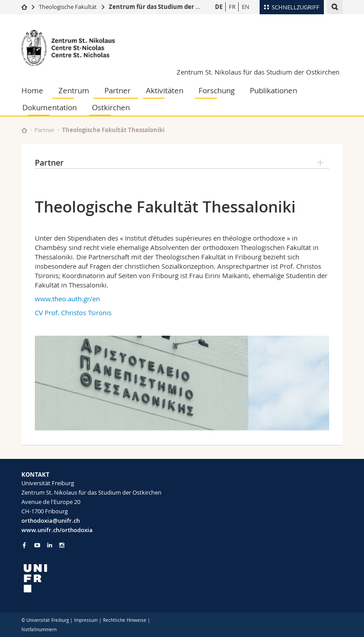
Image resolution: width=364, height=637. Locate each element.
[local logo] (98, 578)
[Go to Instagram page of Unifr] (62, 545)
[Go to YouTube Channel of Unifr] (37, 545)
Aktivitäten (165, 90)
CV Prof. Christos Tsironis (73, 312)
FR (232, 7)
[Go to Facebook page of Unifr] (24, 545)
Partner (118, 90)
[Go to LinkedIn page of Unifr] (50, 545)
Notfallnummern (39, 630)
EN (246, 7)
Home (32, 90)
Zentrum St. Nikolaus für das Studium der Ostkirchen (258, 72)
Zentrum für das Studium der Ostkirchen (168, 7)
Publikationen (273, 90)
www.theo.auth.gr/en (67, 299)
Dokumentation (50, 107)
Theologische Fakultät (68, 7)
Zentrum (74, 90)
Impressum (86, 620)
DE (219, 7)
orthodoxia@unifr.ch (51, 520)
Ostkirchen (111, 107)
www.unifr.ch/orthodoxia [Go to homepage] (57, 530)
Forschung (217, 90)
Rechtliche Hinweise (125, 620)
